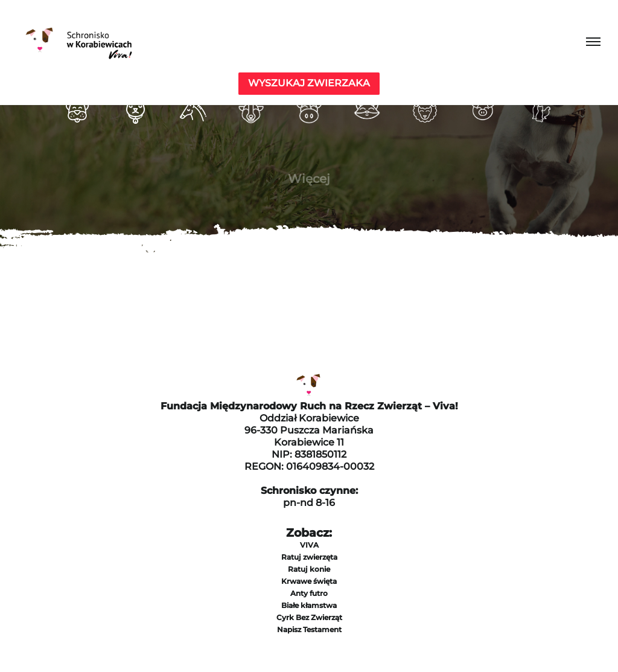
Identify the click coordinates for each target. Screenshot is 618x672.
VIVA (309, 545)
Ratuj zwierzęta (309, 557)
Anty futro (309, 593)
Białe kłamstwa (309, 605)
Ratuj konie (309, 569)
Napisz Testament (309, 629)
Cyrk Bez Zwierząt (309, 617)
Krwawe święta (309, 581)
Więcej (309, 179)
